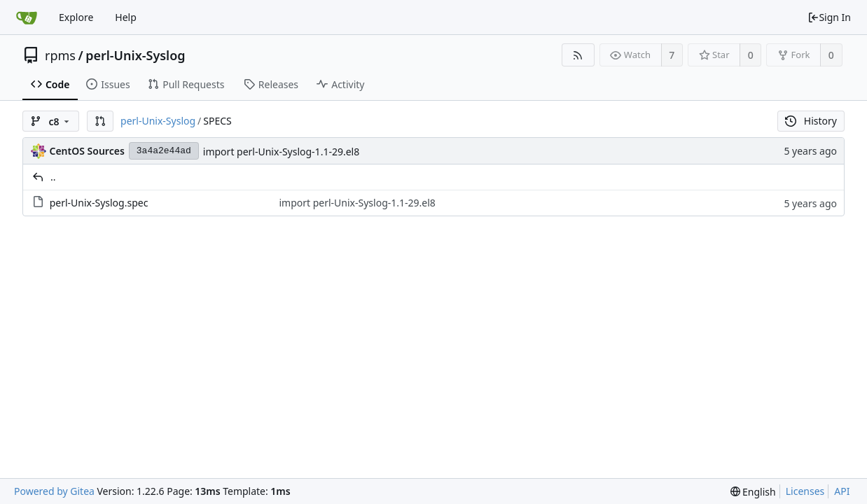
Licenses (805, 491)
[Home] (27, 17)
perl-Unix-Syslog (135, 55)
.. (53, 177)
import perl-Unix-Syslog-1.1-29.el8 (281, 152)
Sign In (829, 17)
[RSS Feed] (578, 55)
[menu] (753, 492)
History (811, 121)
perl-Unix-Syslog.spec (99, 203)
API (842, 491)
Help (126, 17)
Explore (76, 17)
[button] (100, 121)
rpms (60, 55)
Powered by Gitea (54, 491)
